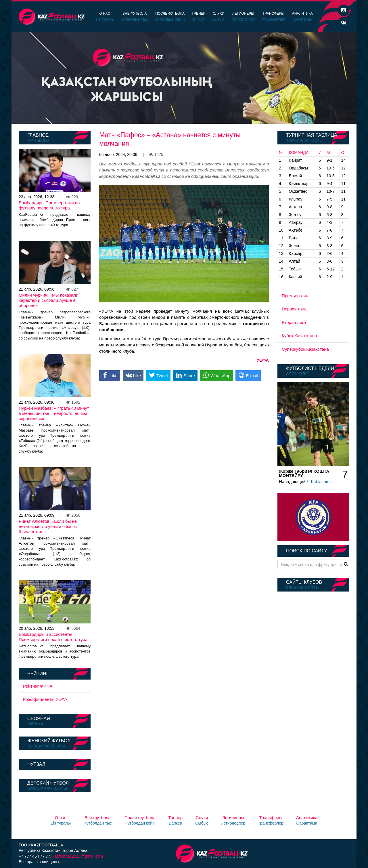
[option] (184, 78)
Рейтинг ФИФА (38, 686)
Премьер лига (296, 296)
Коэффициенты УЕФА (45, 699)
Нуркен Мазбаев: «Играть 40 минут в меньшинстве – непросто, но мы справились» (54, 413)
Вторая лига (294, 322)
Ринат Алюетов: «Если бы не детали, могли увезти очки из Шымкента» (48, 526)
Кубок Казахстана (299, 336)
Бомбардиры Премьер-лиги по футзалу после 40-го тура (49, 205)
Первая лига (294, 309)
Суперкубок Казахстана (305, 349)
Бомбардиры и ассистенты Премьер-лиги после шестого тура (53, 637)
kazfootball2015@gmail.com (78, 856)
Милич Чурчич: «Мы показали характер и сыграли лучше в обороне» (48, 300)
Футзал (36, 764)
